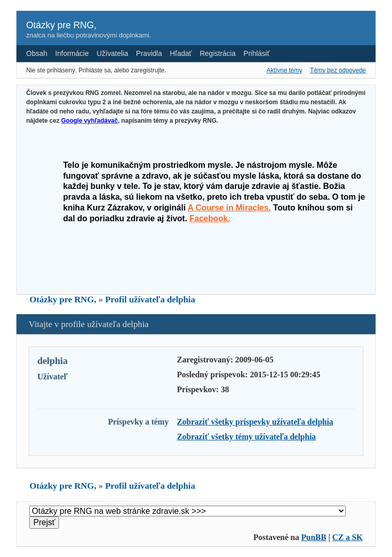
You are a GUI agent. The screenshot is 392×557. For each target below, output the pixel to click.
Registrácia (218, 53)
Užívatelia (112, 53)
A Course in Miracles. (229, 208)
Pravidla (149, 53)
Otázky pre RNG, (61, 25)
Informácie (72, 53)
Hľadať (181, 53)
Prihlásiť (257, 53)
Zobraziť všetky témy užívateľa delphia (247, 437)
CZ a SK (347, 537)
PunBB (314, 537)
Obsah (37, 53)
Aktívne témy (285, 70)
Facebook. (210, 218)
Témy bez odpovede (338, 70)
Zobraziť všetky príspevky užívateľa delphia (255, 422)
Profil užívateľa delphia (150, 300)
